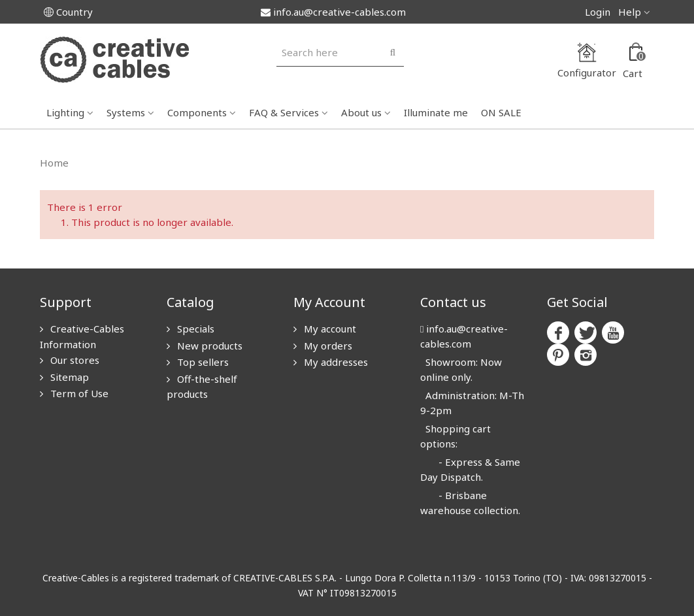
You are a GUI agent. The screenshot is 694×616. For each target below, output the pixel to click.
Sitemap (68, 377)
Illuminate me (436, 112)
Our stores (74, 360)
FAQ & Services (284, 112)
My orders (327, 346)
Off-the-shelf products (202, 387)
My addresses (335, 362)
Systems (126, 112)
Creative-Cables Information (82, 336)
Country (68, 12)
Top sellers (202, 362)
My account (329, 329)
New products (208, 346)
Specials (194, 329)
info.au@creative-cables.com (333, 12)
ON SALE (501, 112)
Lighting (65, 112)
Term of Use (78, 393)
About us (361, 112)
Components (197, 112)
